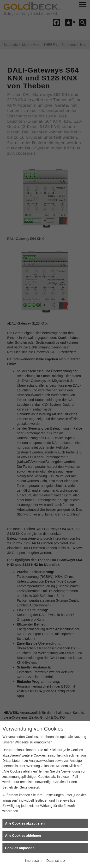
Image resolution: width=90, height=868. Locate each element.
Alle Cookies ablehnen (23, 836)
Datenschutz (56, 861)
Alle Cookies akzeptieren (25, 823)
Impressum (33, 861)
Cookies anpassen (20, 848)
